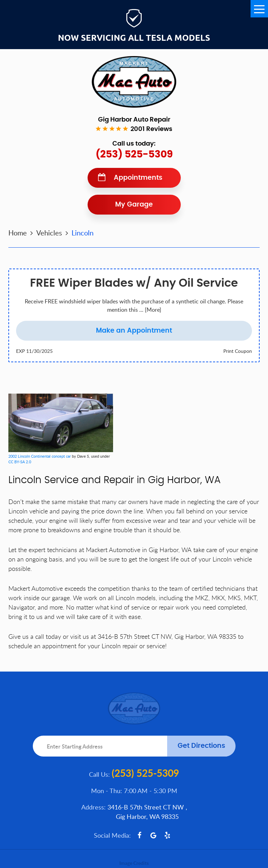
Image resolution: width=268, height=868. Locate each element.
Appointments (138, 178)
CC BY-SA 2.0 (20, 462)
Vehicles (49, 233)
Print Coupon (238, 351)
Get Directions (201, 746)
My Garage (134, 205)
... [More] (150, 310)
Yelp (167, 835)
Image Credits (134, 863)
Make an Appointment (134, 331)
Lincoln (83, 233)
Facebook (140, 835)
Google (154, 835)
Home (18, 233)
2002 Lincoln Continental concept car (40, 456)
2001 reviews (151, 129)
